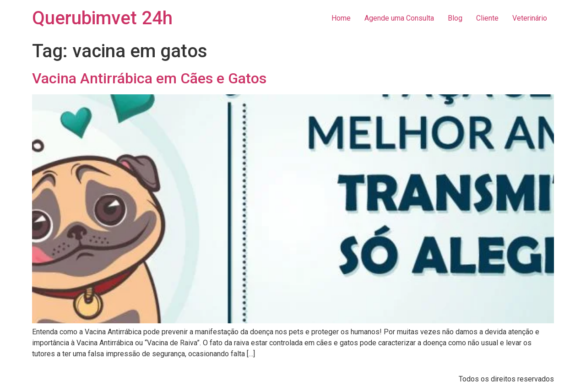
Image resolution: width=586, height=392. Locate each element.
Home (341, 18)
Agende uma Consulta (399, 18)
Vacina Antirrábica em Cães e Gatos (149, 78)
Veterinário (530, 18)
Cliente (487, 18)
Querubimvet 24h (102, 18)
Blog (455, 18)
